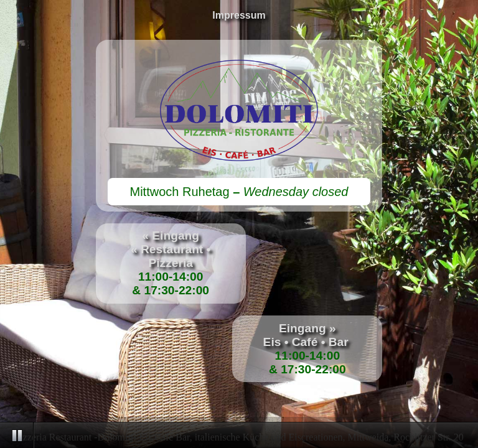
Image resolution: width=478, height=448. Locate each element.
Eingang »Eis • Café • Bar (307, 335)
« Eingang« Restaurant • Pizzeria (171, 249)
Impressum (239, 15)
